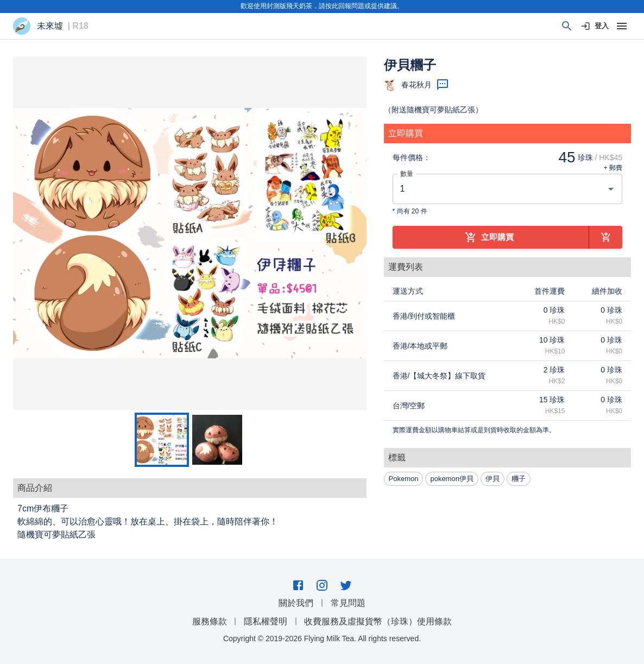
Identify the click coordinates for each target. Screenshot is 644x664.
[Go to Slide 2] (217, 440)
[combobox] (500, 189)
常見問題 (348, 603)
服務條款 (210, 621)
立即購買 (491, 237)
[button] (190, 233)
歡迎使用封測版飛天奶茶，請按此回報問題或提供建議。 (322, 6)
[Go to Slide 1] (162, 440)
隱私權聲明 (266, 621)
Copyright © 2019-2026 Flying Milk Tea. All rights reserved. (322, 638)
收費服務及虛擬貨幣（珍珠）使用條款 (378, 621)
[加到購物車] (606, 237)
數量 (407, 173)
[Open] (611, 189)
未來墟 (50, 26)
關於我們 (296, 603)
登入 (595, 26)
